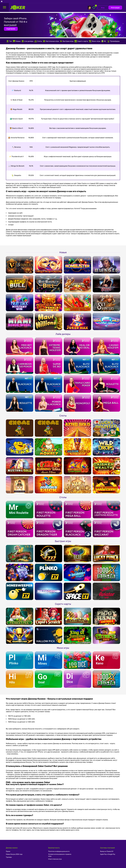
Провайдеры (113, 41)
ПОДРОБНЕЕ (11, 29)
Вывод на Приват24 (107, 851)
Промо (8, 851)
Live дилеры (28, 41)
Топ (9, 41)
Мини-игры (95, 41)
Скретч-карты (81, 41)
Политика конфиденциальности (59, 851)
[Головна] (2, 2)
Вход (103, 8)
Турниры (9, 857)
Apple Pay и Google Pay (108, 854)
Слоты (38, 41)
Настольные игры (51, 41)
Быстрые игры (67, 41)
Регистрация (115, 8)
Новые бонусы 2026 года (14, 854)
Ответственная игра (55, 859)
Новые (17, 41)
